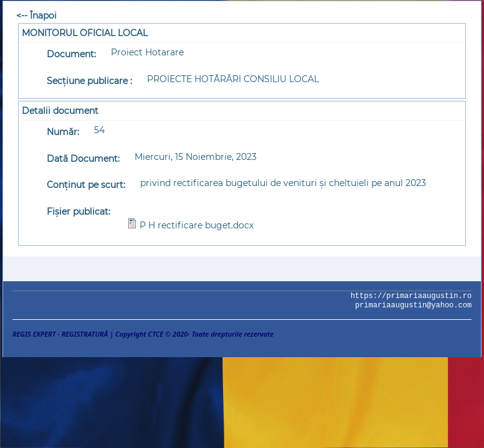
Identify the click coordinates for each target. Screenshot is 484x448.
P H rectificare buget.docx (197, 225)
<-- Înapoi (36, 16)
